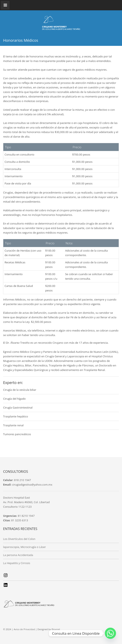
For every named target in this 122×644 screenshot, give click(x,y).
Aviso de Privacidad (24, 629)
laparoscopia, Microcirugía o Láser (24, 547)
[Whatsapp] (110, 633)
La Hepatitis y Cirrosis (17, 563)
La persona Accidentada (18, 555)
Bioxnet (56, 629)
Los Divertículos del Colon (19, 539)
